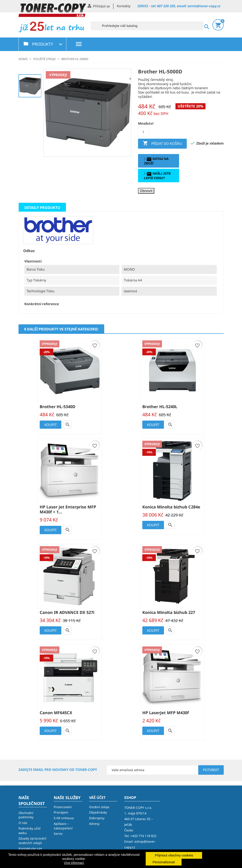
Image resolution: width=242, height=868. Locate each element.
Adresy (94, 824)
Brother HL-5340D (58, 407)
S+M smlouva (64, 818)
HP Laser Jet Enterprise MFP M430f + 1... (68, 509)
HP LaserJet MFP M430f (166, 713)
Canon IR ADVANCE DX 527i (67, 612)
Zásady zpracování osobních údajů (32, 841)
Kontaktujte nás (30, 848)
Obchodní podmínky (26, 815)
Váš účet (97, 798)
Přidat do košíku (162, 144)
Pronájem (61, 812)
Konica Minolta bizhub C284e (171, 507)
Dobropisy (97, 818)
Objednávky (98, 812)
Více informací (74, 863)
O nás (23, 823)
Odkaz (29, 251)
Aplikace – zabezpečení (63, 826)
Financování (63, 807)
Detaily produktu (42, 208)
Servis (58, 834)
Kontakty (124, 6)
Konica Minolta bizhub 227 (169, 612)
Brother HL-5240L (160, 407)
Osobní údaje (99, 807)
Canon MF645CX (56, 713)
